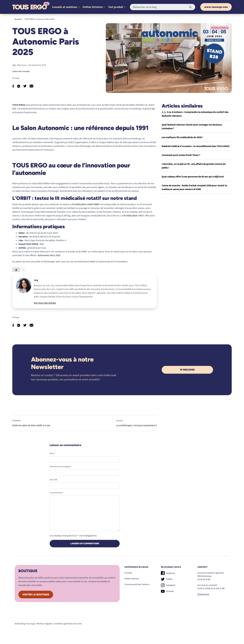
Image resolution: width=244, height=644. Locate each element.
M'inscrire (187, 370)
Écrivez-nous (203, 594)
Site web (54, 480)
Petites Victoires (93, 7)
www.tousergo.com (216, 7)
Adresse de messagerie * (61, 466)
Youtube (167, 591)
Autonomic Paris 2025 (49, 255)
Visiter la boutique (36, 595)
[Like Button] (16, 270)
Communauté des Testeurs (137, 584)
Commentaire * (57, 493)
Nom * (53, 453)
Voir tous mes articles (45, 303)
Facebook (168, 573)
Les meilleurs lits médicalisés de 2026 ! (182, 137)
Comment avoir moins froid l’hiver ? (181, 155)
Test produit (116, 7)
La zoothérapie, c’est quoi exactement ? (137, 425)
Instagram (168, 585)
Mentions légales (44, 624)
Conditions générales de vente (68, 624)
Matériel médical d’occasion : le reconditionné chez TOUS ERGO (196, 146)
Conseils (128, 573)
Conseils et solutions (65, 7)
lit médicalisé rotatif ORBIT (86, 204)
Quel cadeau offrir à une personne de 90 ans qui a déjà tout (193, 176)
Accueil (18, 19)
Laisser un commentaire (85, 544)
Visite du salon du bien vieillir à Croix (31, 425)
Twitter (167, 579)
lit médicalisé (130, 215)
